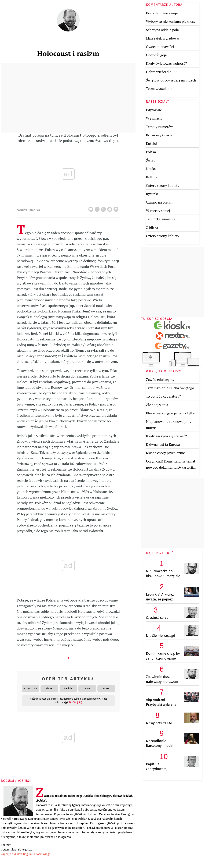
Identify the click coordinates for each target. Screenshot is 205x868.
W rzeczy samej (158, 211)
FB (98, 208)
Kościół (152, 143)
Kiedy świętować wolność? (166, 63)
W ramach (154, 118)
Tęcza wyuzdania (159, 89)
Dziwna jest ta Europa (163, 444)
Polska (151, 152)
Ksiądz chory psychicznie (165, 453)
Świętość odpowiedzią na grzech (171, 80)
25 (91, 208)
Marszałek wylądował (163, 38)
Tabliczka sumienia (161, 219)
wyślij (117, 208)
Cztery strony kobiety (163, 185)
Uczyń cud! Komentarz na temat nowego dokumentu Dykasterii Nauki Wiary (171, 467)
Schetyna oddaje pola (162, 30)
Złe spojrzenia (157, 405)
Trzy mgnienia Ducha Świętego (170, 388)
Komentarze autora (164, 5)
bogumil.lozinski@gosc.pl (17, 850)
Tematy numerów (159, 127)
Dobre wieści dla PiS (162, 72)
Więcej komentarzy (164, 371)
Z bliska (152, 227)
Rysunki (152, 194)
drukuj (110, 208)
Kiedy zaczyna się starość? (166, 436)
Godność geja (156, 55)
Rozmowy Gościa (159, 135)
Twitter (104, 208)
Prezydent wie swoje (162, 13)
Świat (150, 160)
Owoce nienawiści (160, 47)
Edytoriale (154, 110)
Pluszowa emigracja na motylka (170, 413)
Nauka (151, 169)
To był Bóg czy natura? (163, 396)
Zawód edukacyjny (160, 380)
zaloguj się (75, 702)
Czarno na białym (160, 202)
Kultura (152, 177)
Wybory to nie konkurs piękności (171, 21)
